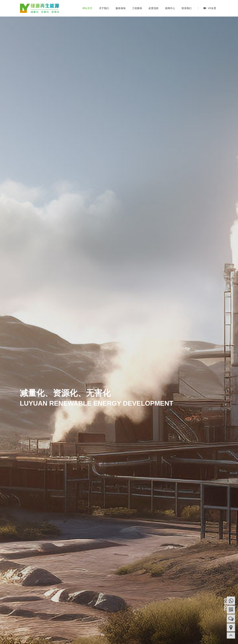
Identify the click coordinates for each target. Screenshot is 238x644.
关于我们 (104, 8)
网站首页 (87, 8)
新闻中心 (170, 8)
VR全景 (210, 8)
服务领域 (120, 8)
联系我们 (187, 8)
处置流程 (154, 8)
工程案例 (137, 8)
